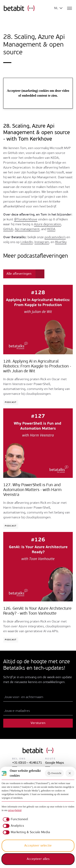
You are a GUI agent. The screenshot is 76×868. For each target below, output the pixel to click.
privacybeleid (15, 810)
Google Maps (55, 763)
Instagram (42, 242)
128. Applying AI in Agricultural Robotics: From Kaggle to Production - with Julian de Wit (37, 366)
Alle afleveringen (19, 274)
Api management (27, 229)
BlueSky (61, 242)
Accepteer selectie (38, 846)
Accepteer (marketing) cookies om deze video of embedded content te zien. (38, 93)
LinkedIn (27, 242)
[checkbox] (15, 819)
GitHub (8, 229)
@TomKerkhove (26, 220)
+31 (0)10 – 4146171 (27, 763)
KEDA (51, 229)
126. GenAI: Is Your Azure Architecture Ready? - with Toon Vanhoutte (37, 611)
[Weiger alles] (70, 773)
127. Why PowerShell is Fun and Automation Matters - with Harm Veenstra (32, 490)
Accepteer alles (38, 859)
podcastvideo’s (55, 237)
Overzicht (54, 773)
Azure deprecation (48, 224)
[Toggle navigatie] (70, 8)
